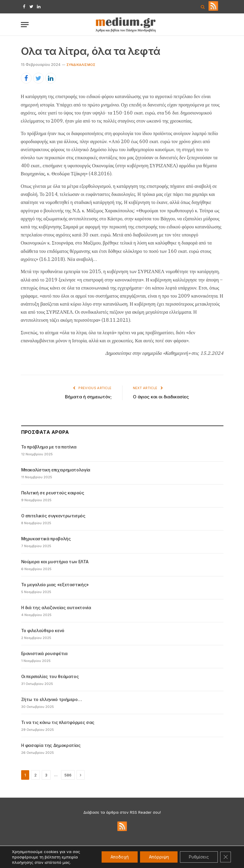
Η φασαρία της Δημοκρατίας (51, 745)
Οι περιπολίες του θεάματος (50, 676)
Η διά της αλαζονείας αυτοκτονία (56, 608)
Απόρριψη (159, 857)
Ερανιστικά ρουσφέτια (44, 653)
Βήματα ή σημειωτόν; (88, 397)
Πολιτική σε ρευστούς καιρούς (53, 493)
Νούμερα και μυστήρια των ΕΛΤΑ (55, 562)
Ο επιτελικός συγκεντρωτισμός (53, 516)
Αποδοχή (119, 857)
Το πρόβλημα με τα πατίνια (49, 447)
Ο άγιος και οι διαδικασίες (161, 397)
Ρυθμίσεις (199, 857)
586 (68, 775)
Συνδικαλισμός (81, 65)
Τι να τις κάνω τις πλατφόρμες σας (58, 722)
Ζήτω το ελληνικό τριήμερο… (52, 699)
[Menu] (25, 25)
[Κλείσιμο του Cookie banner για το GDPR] (226, 857)
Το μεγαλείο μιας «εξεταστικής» (55, 585)
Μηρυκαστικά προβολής (46, 539)
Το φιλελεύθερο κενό (43, 631)
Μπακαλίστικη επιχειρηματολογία (56, 470)
